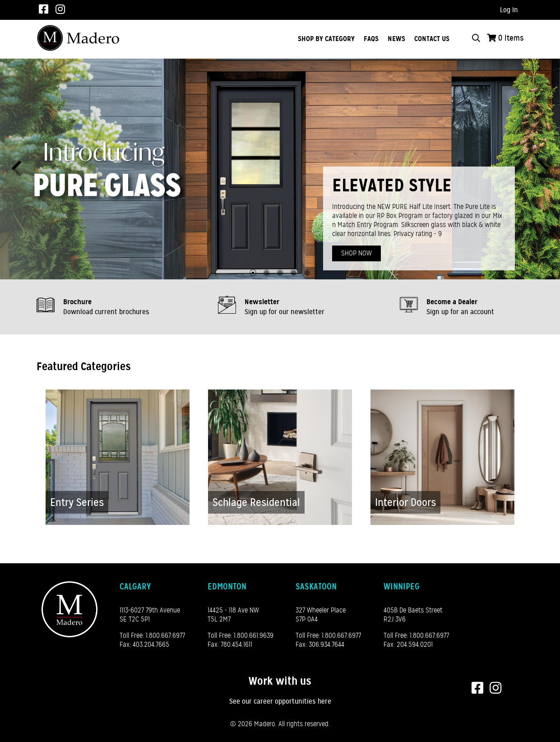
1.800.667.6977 (165, 635)
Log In (509, 10)
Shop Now (356, 253)
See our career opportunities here (280, 701)
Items (511, 38)
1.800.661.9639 (254, 635)
